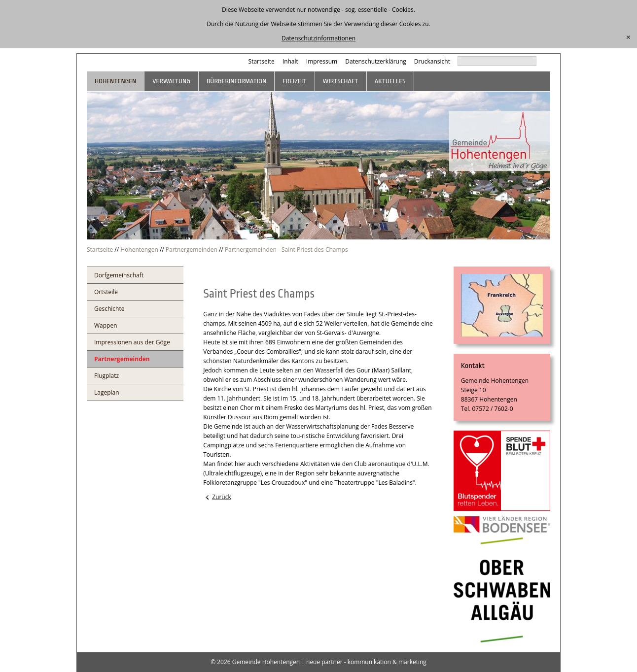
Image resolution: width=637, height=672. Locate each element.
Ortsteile (106, 292)
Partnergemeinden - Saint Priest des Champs (286, 250)
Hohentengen (115, 81)
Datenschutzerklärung (376, 61)
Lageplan (107, 392)
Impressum (322, 61)
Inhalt (290, 61)
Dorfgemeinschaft (119, 275)
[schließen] (628, 37)
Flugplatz (106, 376)
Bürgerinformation (236, 81)
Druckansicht (432, 61)
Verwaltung (171, 81)
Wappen (106, 325)
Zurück (222, 497)
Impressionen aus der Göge (132, 342)
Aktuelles (390, 81)
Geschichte (109, 309)
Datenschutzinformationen (318, 38)
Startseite (262, 61)
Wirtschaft (341, 81)
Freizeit (294, 81)
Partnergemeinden (192, 250)
